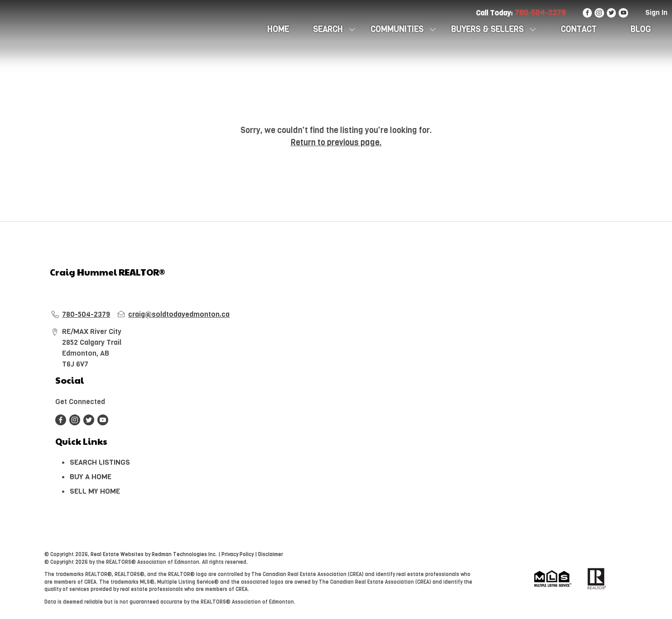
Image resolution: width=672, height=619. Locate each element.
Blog (641, 29)
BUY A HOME (91, 477)
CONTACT (578, 29)
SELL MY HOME (95, 491)
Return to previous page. (336, 143)
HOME (278, 29)
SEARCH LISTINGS (100, 462)
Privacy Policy (238, 555)
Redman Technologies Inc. (185, 555)
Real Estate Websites (118, 555)
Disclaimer (271, 555)
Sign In (656, 12)
